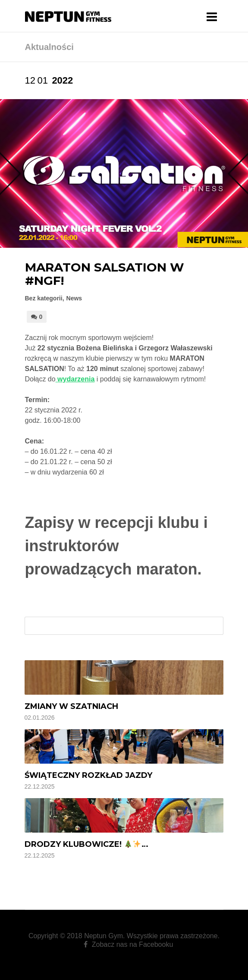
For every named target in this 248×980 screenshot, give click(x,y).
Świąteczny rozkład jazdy (88, 775)
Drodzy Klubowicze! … (86, 844)
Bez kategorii (44, 298)
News (74, 298)
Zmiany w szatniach (71, 706)
